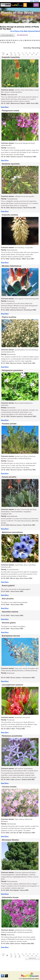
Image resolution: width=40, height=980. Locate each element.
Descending (36, 48)
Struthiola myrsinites (11, 164)
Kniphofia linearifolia (11, 57)
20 (11, 55)
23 (24, 55)
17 (38, 53)
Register (37, 1)
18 (3, 55)
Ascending (27, 48)
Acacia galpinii (8, 586)
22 (20, 55)
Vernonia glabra (9, 623)
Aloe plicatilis (8, 599)
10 (11, 53)
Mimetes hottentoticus (12, 266)
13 (22, 53)
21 (16, 55)
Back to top (32, 958)
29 (20, 957)
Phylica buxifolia (9, 317)
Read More (5, 107)
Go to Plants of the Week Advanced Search (25, 31)
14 (26, 53)
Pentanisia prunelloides (12, 736)
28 (15, 957)
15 (30, 53)
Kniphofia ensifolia (10, 215)
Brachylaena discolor (11, 636)
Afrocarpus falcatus (10, 840)
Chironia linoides (9, 787)
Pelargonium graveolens (12, 370)
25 (32, 55)
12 (18, 53)
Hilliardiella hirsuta (10, 898)
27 (11, 957)
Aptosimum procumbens (12, 532)
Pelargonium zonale (10, 111)
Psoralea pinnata (9, 424)
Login (32, 1)
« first (3, 53)
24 (28, 55)
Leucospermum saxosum (12, 685)
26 (36, 55)
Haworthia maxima (10, 612)
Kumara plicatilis (9, 477)
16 (34, 53)
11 (15, 53)
